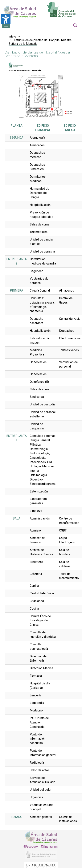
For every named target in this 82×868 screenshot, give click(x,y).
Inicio (12, 36)
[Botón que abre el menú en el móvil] (6, 25)
